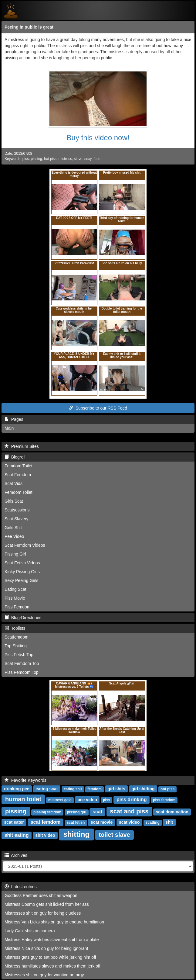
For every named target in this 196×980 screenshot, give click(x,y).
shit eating (17, 835)
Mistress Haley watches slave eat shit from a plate (52, 940)
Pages (14, 419)
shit (169, 822)
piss (26, 159)
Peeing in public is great (29, 27)
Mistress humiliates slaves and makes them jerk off (52, 966)
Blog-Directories (23, 618)
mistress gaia (60, 800)
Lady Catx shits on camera (30, 931)
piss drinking (132, 800)
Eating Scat (15, 589)
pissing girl (76, 812)
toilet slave (114, 835)
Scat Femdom (18, 475)
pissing (37, 159)
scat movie (102, 822)
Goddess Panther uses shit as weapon (41, 895)
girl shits (116, 789)
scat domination (172, 812)
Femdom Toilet (19, 466)
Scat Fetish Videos (22, 563)
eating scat (47, 789)
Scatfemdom (17, 637)
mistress (65, 159)
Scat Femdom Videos (25, 545)
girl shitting (143, 789)
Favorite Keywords (25, 780)
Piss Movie (15, 598)
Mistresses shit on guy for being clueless (43, 913)
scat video (129, 822)
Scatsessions (17, 510)
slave (78, 159)
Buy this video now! (98, 138)
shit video (45, 835)
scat (97, 812)
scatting (153, 822)
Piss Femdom (18, 607)
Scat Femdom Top (22, 663)
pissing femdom (47, 812)
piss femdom (164, 800)
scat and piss (129, 811)
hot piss (50, 159)
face (97, 159)
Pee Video (14, 536)
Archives (16, 855)
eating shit (73, 789)
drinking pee (17, 789)
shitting (77, 834)
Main (9, 428)
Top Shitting (16, 646)
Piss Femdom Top (22, 672)
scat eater (14, 822)
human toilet (23, 799)
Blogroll (15, 457)
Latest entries (21, 887)
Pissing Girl (15, 554)
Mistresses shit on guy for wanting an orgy (44, 975)
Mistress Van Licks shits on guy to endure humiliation (54, 922)
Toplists (15, 628)
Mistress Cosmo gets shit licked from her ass (47, 904)
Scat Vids (14, 483)
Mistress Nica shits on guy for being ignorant (46, 948)
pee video (87, 800)
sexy (88, 159)
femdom (95, 789)
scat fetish (76, 822)
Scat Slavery (17, 519)
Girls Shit (13, 528)
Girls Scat (14, 501)
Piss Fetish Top (19, 655)
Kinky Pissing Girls (22, 572)
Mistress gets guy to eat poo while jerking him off (50, 957)
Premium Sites (22, 446)
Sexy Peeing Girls (21, 580)
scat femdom (46, 822)
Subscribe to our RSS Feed (98, 408)
